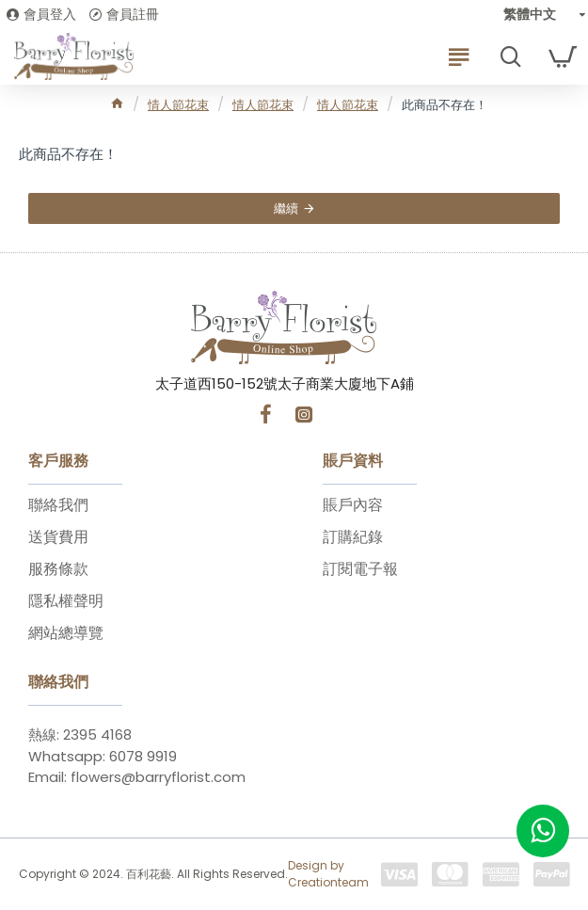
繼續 (286, 208)
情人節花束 (178, 105)
